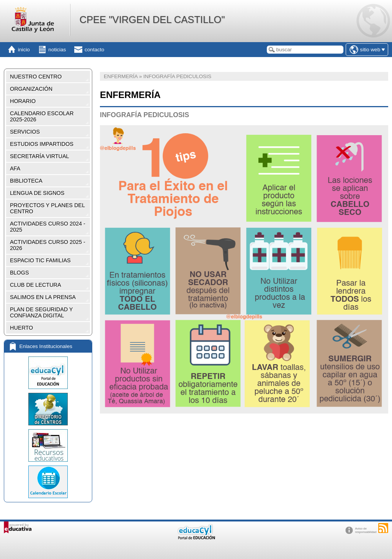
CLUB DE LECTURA (36, 285)
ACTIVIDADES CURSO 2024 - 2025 (48, 227)
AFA (15, 168)
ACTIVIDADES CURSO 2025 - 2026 (48, 245)
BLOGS (20, 273)
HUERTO (21, 328)
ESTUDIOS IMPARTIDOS (42, 144)
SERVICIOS (25, 132)
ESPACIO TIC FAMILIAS (40, 260)
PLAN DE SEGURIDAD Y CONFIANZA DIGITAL (41, 312)
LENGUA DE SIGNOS (37, 193)
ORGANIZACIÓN (31, 89)
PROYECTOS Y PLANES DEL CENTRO (47, 208)
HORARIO (23, 101)
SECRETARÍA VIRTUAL (40, 156)
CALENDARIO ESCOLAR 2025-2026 (42, 116)
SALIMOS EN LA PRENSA (43, 297)
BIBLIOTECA (26, 181)
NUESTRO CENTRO (36, 77)
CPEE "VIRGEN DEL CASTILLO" (152, 20)
